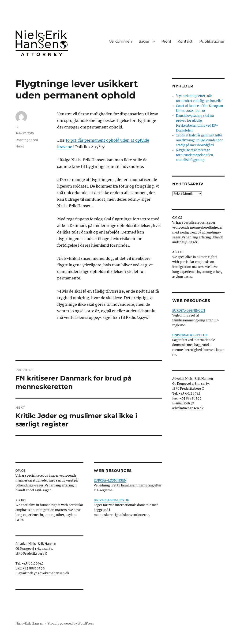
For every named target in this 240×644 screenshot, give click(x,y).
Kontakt (185, 41)
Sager (144, 41)
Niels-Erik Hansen (29, 623)
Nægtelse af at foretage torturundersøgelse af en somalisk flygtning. (195, 155)
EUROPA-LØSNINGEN (110, 480)
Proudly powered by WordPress (71, 623)
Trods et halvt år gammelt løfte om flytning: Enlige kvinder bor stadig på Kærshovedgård (199, 140)
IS (17, 127)
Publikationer (212, 41)
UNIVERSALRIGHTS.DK (111, 500)
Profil (166, 41)
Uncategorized (27, 140)
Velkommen (121, 41)
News (20, 146)
